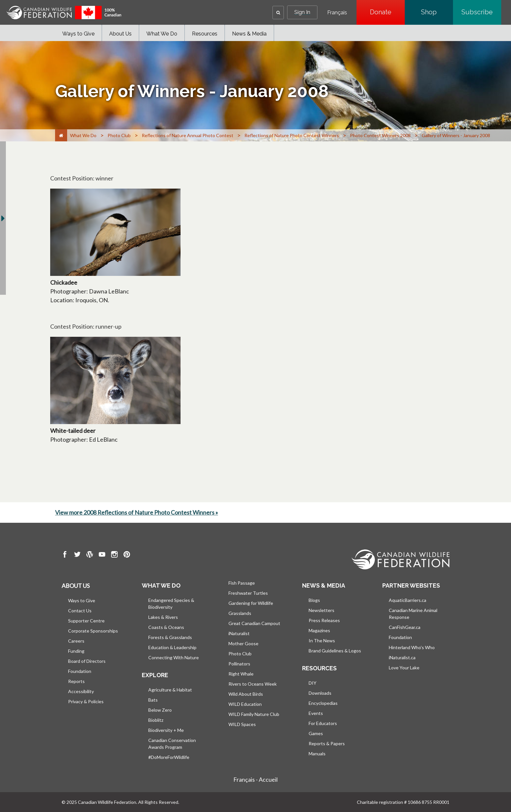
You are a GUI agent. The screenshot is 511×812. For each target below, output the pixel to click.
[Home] (61, 135)
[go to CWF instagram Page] (114, 555)
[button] (278, 13)
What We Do (162, 34)
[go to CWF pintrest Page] (127, 555)
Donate (387, 12)
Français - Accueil (255, 779)
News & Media (249, 34)
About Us (120, 34)
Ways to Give (78, 34)
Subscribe (481, 12)
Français (337, 13)
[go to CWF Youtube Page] (102, 555)
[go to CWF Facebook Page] (65, 555)
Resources (205, 34)
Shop (437, 12)
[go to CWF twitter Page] (77, 555)
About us (76, 586)
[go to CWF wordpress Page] (90, 555)
